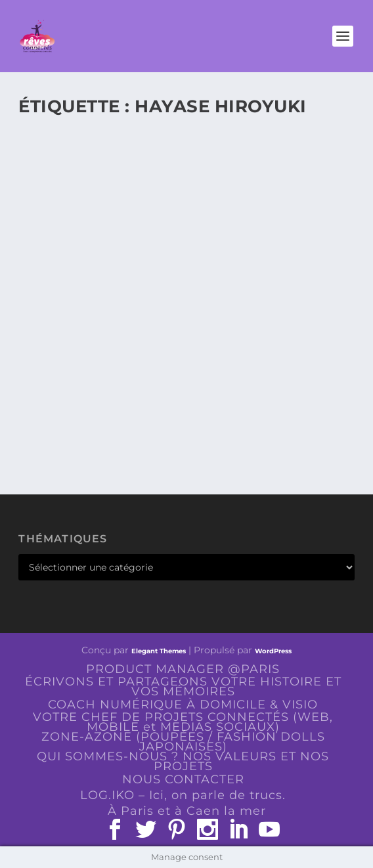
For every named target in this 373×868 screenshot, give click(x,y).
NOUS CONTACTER (183, 779)
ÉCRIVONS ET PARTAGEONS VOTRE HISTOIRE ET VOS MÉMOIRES (183, 686)
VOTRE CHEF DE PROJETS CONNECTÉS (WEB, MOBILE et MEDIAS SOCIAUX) (183, 722)
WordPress (273, 651)
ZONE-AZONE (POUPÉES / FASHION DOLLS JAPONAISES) (183, 742)
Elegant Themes (159, 651)
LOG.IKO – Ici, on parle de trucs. (183, 795)
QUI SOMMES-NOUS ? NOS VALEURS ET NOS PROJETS (183, 761)
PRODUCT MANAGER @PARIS (183, 669)
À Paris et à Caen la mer (187, 811)
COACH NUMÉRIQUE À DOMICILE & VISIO (183, 705)
